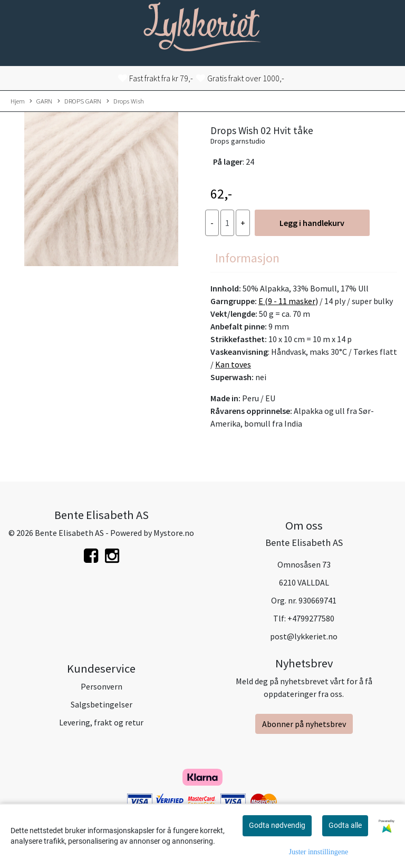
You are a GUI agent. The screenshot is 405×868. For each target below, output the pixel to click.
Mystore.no (174, 533)
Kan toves (233, 364)
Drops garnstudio (238, 141)
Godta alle (345, 825)
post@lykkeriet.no (304, 636)
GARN (41, 101)
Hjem (18, 101)
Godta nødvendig (277, 825)
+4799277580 (311, 618)
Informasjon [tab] (247, 258)
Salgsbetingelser (102, 704)
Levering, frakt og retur (101, 722)
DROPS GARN (79, 101)
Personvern (102, 686)
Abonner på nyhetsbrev (304, 724)
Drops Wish (125, 101)
